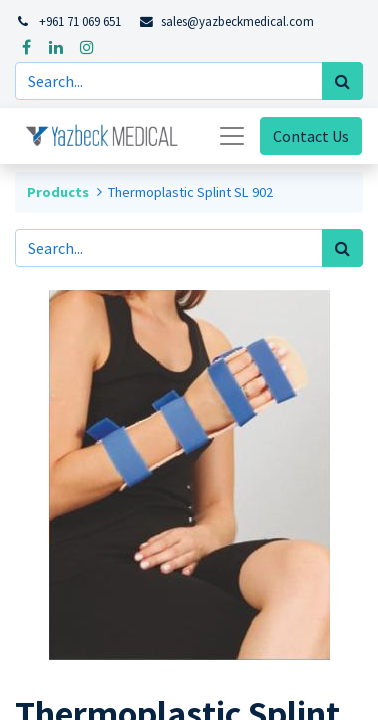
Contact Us (311, 136)
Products (58, 192)
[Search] (342, 81)
